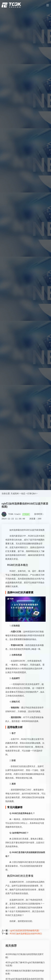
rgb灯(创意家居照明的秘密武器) (24, 930)
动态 (23, 493)
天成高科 (15, 493)
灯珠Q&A (32, 493)
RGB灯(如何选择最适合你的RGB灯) (26, 934)
